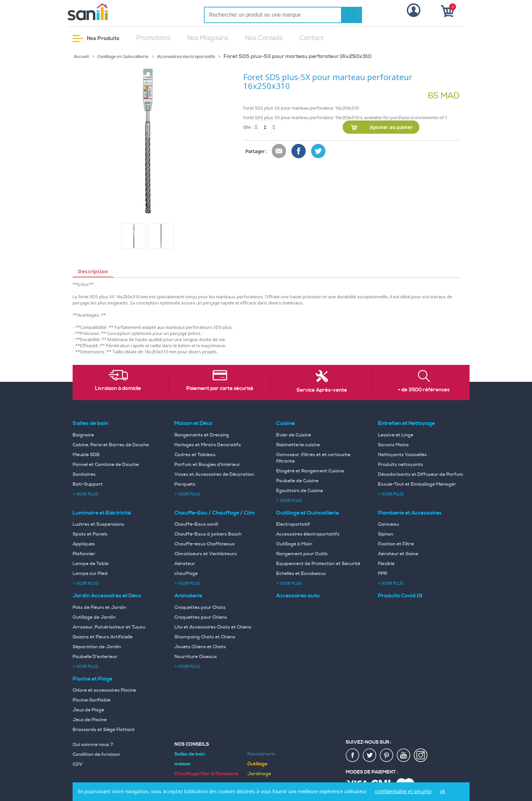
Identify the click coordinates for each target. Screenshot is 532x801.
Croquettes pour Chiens (201, 617)
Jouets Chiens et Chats (200, 647)
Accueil (81, 57)
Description (93, 271)
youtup (404, 756)
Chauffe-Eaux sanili (196, 524)
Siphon (386, 534)
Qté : (248, 127)
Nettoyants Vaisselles (402, 455)
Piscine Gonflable (92, 700)
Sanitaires (84, 474)
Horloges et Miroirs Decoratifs (208, 445)
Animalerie (188, 596)
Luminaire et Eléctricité (102, 513)
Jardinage (259, 774)
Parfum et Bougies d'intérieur (207, 465)
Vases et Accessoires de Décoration (214, 474)
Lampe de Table (91, 564)
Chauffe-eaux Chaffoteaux (205, 544)
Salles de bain (90, 423)
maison (183, 764)
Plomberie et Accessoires (410, 513)
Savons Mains (393, 445)
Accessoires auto (298, 596)
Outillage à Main (294, 544)
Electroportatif (293, 524)
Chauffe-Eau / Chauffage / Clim (215, 513)
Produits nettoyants (401, 465)
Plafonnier (84, 554)
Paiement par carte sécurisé (220, 389)
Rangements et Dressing (202, 435)
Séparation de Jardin (97, 647)
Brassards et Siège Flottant (104, 730)
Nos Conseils (264, 38)
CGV (78, 764)
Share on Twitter (319, 151)
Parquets (185, 484)
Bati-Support (88, 484)
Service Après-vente (322, 390)
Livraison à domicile (118, 389)
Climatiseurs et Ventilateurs (206, 554)
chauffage (186, 574)
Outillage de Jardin (94, 617)
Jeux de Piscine (90, 720)
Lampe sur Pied (90, 574)
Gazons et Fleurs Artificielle (103, 637)
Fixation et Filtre (396, 544)
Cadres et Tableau (195, 455)
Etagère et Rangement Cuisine (310, 471)
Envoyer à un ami (279, 151)
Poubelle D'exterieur (95, 657)
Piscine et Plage (92, 679)
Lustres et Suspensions (98, 524)
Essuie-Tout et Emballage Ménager (417, 484)
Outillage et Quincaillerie (123, 57)
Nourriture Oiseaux (196, 657)
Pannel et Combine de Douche (106, 465)
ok (442, 791)
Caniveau (388, 524)
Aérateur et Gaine (398, 554)
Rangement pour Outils (302, 554)
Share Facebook (299, 151)
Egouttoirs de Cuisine (300, 491)
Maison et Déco (193, 423)
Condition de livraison (96, 755)
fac (353, 756)
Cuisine (286, 423)
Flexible (386, 564)
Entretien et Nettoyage (406, 423)
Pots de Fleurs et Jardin (99, 608)
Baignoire (83, 435)
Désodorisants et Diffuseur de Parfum (421, 474)
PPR (383, 574)
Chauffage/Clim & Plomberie (206, 774)
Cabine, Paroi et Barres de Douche (111, 445)
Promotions (153, 38)
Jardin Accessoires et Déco (107, 596)
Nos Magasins (208, 38)
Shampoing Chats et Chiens (205, 637)
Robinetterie (261, 754)
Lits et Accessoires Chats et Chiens (213, 627)
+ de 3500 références (424, 390)
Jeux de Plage (88, 710)
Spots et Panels (90, 534)
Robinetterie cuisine (298, 445)
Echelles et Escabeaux (301, 574)
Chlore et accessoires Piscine (104, 690)
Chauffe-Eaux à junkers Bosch (208, 534)
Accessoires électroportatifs (186, 57)
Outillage (257, 764)
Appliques (84, 544)
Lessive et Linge (396, 435)
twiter (370, 756)
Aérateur (185, 564)
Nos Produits (96, 39)
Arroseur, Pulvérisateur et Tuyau (109, 627)
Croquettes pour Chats (200, 608)
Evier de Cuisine (294, 435)
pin (387, 756)
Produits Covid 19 (400, 596)
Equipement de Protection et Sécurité (318, 564)
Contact (312, 38)
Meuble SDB (86, 455)
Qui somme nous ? (93, 745)
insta (421, 756)
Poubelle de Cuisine (297, 481)
